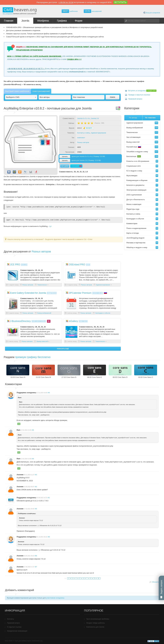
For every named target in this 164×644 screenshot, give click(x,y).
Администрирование (98, 133)
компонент (81, 138)
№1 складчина (8, 14)
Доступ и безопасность (142, 200)
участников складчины (55, 598)
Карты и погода (142, 233)
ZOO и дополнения (142, 195)
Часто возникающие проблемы (98, 619)
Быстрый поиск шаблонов (17, 91)
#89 (49, 537)
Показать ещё (63, 349)
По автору (133, 118)
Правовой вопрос (135, 99)
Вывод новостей (42, 341)
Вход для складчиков (152, 13)
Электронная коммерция (142, 190)
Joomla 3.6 (95, 118)
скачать (65, 157)
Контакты (11, 619)
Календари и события (103, 313)
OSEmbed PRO (77, 265)
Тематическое (42, 285)
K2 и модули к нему (142, 171)
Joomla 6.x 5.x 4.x (84, 118)
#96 (49, 393)
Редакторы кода (142, 209)
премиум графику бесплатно (33, 357)
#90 (36, 509)
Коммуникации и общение (142, 180)
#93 (36, 475)
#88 (36, 556)
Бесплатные (142, 156)
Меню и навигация (142, 204)
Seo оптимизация (142, 137)
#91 (49, 498)
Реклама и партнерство (142, 243)
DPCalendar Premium (80, 293)
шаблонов (70, 11)
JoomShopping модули (142, 238)
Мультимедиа (142, 176)
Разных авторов (83, 142)
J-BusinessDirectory (20, 321)
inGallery (73, 321)
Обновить (155, 582)
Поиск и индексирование (142, 228)
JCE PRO (15, 265)
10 (98, 578)
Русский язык (142, 147)
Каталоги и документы (142, 185)
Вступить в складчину (142, 91)
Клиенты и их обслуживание (142, 161)
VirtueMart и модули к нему (142, 152)
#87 (36, 567)
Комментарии (142, 223)
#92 (36, 487)
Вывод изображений (44, 313)
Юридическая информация (17, 631)
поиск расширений (41, 91)
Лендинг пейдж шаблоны (96, 623)
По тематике (150, 118)
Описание (76, 166)
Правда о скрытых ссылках (139, 95)
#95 (33, 430)
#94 (33, 459)
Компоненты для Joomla (95, 627)
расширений (93, 11)
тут (50, 226)
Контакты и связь (84, 133)
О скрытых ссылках (14, 627)
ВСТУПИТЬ (120, 2)
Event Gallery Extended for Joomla (28, 293)
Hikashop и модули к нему (142, 247)
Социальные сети (142, 166)
